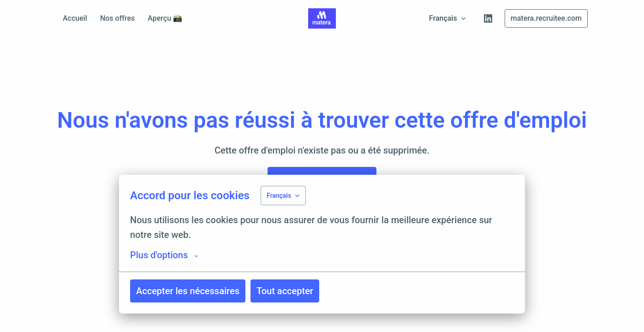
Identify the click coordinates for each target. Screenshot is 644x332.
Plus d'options (164, 255)
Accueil (75, 18)
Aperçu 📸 (165, 18)
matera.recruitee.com (546, 18)
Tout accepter (285, 291)
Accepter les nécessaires (188, 291)
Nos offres (117, 18)
